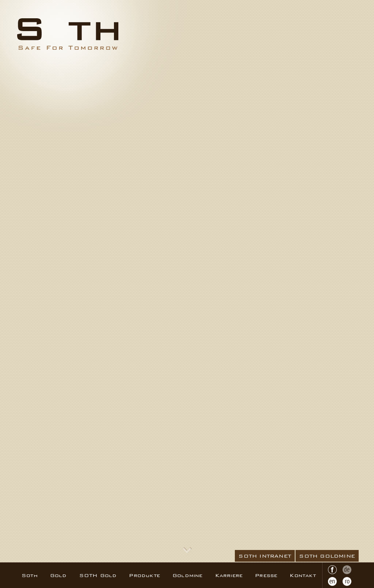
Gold (58, 575)
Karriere (229, 575)
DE (347, 570)
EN (332, 581)
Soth (30, 575)
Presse (266, 575)
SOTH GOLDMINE (327, 556)
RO (347, 581)
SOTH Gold (98, 575)
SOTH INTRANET (265, 556)
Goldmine (188, 575)
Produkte (144, 575)
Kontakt (303, 575)
